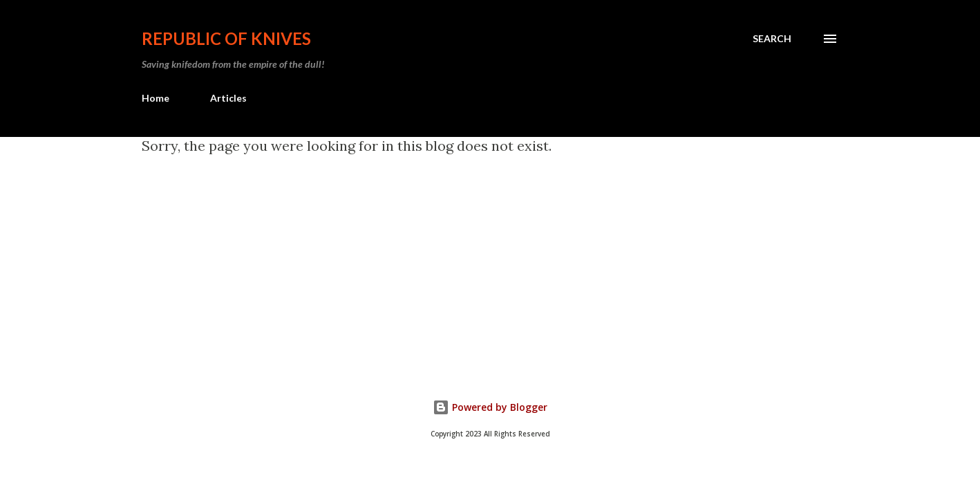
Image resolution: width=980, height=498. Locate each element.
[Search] (772, 39)
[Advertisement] (537, 258)
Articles (228, 98)
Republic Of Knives (226, 38)
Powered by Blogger (490, 407)
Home (156, 98)
